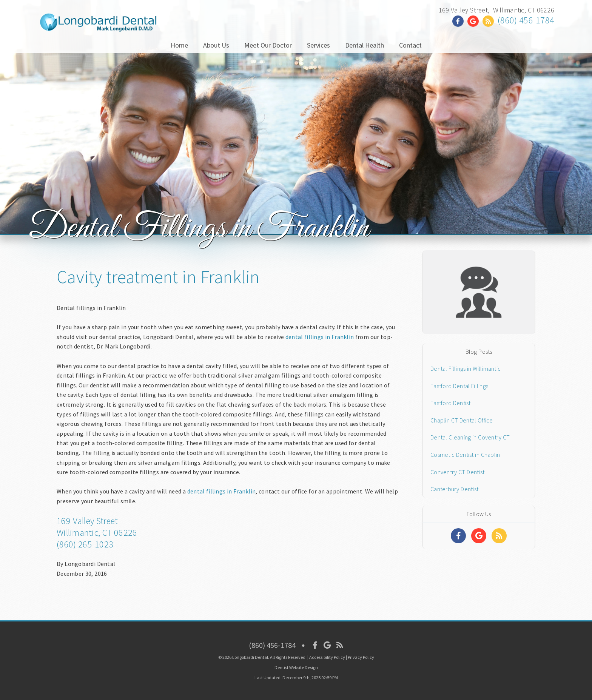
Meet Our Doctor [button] (268, 45)
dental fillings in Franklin (320, 337)
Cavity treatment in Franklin (158, 277)
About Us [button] (216, 45)
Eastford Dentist (451, 403)
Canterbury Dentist (454, 489)
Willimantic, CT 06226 (97, 533)
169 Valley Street (87, 521)
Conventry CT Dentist (457, 472)
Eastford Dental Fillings (459, 386)
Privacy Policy (361, 657)
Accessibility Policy (327, 657)
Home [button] (179, 45)
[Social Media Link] (460, 21)
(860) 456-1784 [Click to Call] (526, 20)
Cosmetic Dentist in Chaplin (465, 455)
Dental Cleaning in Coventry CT (470, 437)
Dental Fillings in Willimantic (466, 369)
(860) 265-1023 (85, 544)
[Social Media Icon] (315, 645)
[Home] (98, 24)
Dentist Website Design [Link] (296, 667)
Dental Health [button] (365, 45)
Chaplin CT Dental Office (462, 420)
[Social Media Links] (458, 536)
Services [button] (318, 45)
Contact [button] (410, 45)
